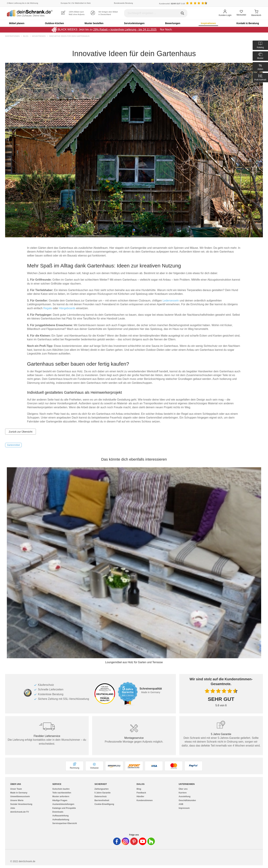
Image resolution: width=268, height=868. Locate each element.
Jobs (13, 808)
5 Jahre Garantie (103, 793)
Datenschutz (101, 796)
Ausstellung (185, 796)
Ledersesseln (171, 301)
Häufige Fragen (60, 800)
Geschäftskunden (187, 800)
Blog (26, 36)
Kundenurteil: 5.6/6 (172, 4)
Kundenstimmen (145, 800)
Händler (140, 796)
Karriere (183, 793)
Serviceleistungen (134, 23)
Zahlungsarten (102, 789)
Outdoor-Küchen (54, 23)
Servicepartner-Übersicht (65, 823)
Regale (48, 308)
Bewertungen (173, 23)
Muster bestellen (94, 23)
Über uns (183, 789)
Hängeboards (68, 308)
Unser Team (16, 789)
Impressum (184, 808)
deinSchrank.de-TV (20, 812)
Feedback (141, 793)
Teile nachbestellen (62, 793)
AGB (181, 804)
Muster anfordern (61, 796)
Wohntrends (39, 36)
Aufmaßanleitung (61, 820)
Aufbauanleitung (60, 816)
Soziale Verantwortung (21, 804)
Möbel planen (17, 23)
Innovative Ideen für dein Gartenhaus (69, 36)
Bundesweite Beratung (123, 3)
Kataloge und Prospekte (64, 808)
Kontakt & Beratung (248, 23)
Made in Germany (19, 793)
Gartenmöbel (13, 445)
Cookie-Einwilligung (104, 804)
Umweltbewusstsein (20, 796)
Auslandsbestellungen (63, 804)
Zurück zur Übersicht (21, 432)
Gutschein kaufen (61, 789)
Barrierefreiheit (102, 800)
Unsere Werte (17, 800)
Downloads (58, 812)
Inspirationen (208, 23)
